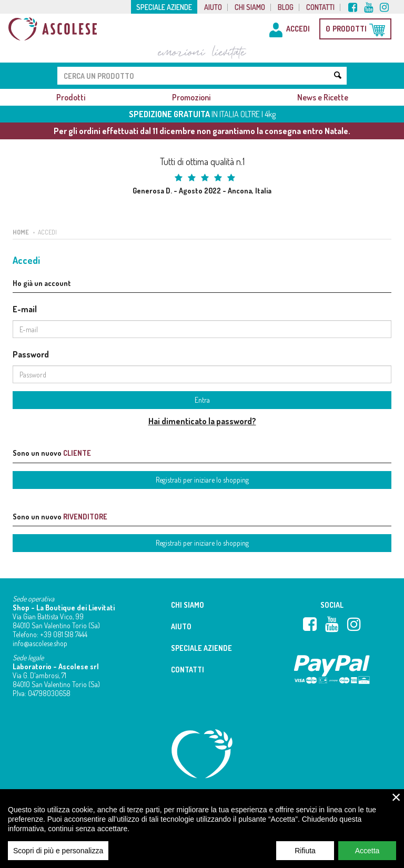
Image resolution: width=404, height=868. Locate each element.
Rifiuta (305, 857)
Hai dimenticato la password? (202, 421)
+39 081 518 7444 (64, 634)
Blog (286, 7)
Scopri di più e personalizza (58, 857)
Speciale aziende (164, 7)
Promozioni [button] (191, 97)
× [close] (396, 803)
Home (21, 232)
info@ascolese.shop (40, 643)
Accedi (47, 232)
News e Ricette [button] (323, 97)
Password (31, 354)
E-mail (25, 309)
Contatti (320, 7)
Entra (202, 400)
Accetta (367, 857)
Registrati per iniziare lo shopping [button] (202, 480)
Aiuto (213, 7)
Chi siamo (250, 7)
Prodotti (71, 97)
